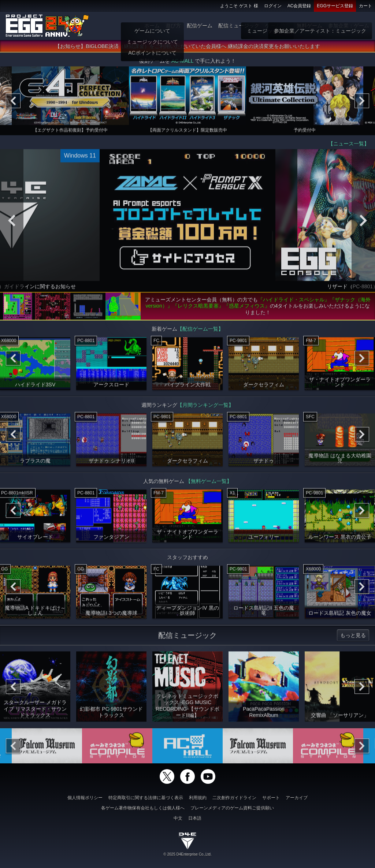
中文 (178, 818)
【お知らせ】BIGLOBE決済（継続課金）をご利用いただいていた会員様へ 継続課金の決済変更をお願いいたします (187, 48)
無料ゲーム (309, 26)
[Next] (362, 103)
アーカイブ (297, 798)
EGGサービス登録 (335, 6)
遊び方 (173, 26)
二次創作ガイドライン (234, 798)
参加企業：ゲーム (349, 26)
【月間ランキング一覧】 (205, 407)
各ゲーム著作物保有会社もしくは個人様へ (143, 808)
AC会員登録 (299, 6)
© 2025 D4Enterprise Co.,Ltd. (187, 854)
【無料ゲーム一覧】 (209, 483)
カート (365, 6)
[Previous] (13, 103)
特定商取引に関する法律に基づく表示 (146, 798)
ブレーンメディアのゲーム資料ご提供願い (232, 808)
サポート (271, 798)
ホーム (152, 26)
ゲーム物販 (278, 26)
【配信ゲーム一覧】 (200, 331)
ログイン (273, 6)
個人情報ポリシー (85, 798)
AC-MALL (182, 63)
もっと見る (353, 637)
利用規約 (198, 798)
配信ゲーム (200, 26)
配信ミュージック (239, 26)
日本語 (195, 818)
